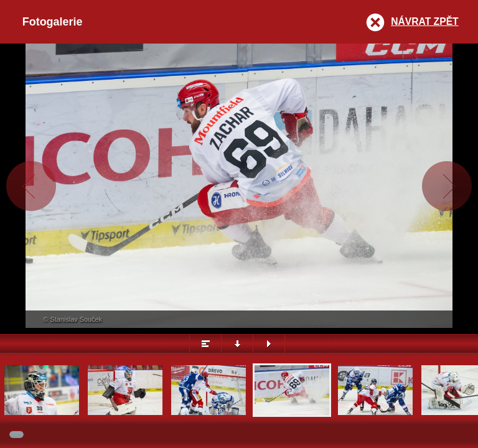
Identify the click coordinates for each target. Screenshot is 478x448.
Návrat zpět (424, 21)
